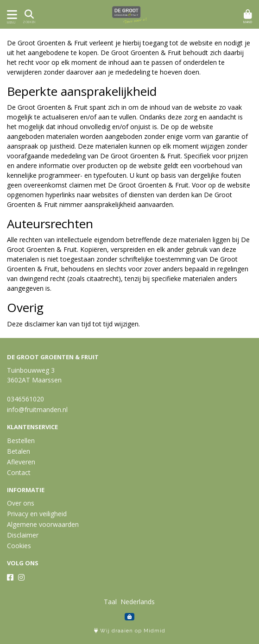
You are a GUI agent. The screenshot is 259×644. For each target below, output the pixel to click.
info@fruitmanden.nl (37, 410)
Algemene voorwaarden (43, 524)
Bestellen (21, 441)
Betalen (19, 451)
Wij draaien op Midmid (130, 631)
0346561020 (25, 399)
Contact (19, 472)
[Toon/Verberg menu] (10, 15)
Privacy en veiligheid (37, 514)
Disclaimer (23, 535)
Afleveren (21, 462)
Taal (110, 602)
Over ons (21, 503)
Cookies (19, 546)
